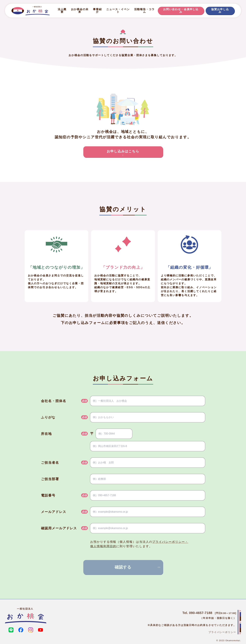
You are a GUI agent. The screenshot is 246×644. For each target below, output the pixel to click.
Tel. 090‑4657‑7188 (197, 613)
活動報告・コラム (144, 11)
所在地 (46, 434)
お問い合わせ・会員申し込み (181, 11)
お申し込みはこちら (123, 153)
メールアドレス (54, 512)
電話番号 (48, 495)
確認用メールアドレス (59, 528)
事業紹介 (97, 11)
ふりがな (48, 417)
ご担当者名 (50, 463)
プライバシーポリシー (222, 632)
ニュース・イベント (118, 11)
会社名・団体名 (54, 401)
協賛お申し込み (220, 11)
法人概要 (62, 11)
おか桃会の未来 (80, 11)
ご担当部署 (50, 479)
